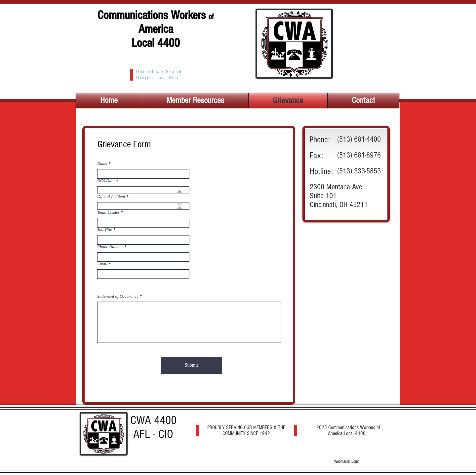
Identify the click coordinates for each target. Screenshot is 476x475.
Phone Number (110, 247)
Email (102, 264)
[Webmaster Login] (347, 461)
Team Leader (108, 212)
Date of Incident (114, 196)
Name (102, 163)
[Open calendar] (179, 190)
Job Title (105, 229)
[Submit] (191, 365)
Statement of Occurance (118, 296)
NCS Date (108, 181)
